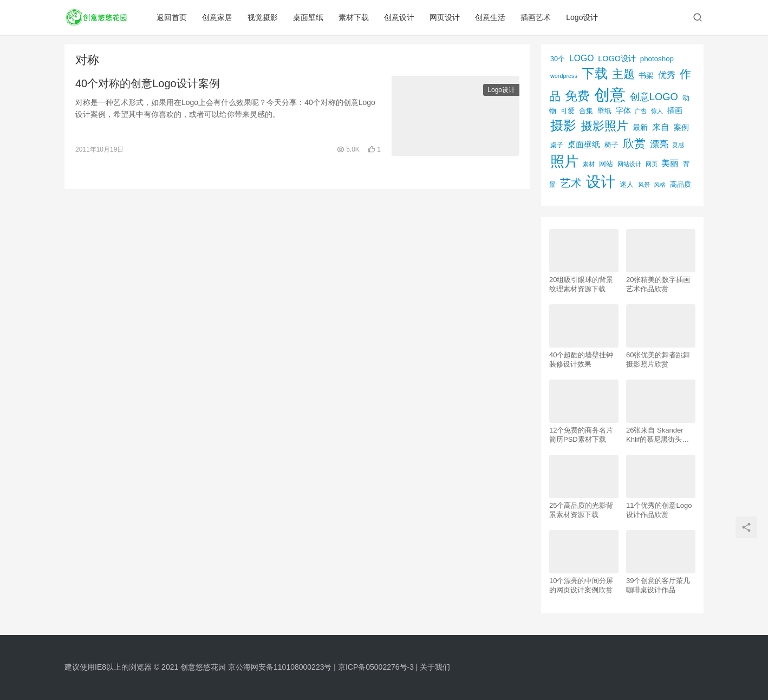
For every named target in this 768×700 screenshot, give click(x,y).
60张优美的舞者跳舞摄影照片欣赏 (658, 359)
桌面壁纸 (309, 17)
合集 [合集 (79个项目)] (586, 111)
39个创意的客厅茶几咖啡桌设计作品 (658, 585)
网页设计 (445, 17)
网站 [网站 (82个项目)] (606, 164)
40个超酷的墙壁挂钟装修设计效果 (581, 359)
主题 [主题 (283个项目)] (623, 74)
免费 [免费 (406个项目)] (577, 96)
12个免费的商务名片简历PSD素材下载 (581, 435)
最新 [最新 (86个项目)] (640, 127)
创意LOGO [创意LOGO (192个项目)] (654, 97)
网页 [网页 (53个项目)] (652, 164)
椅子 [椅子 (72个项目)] (611, 145)
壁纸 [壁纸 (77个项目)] (604, 111)
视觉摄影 (263, 17)
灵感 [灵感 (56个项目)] (678, 145)
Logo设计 (582, 17)
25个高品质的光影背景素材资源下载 (581, 510)
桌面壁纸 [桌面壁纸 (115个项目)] (584, 144)
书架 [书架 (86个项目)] (646, 76)
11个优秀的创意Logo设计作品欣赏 (659, 510)
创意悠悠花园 (203, 667)
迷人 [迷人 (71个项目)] (627, 185)
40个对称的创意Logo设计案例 (148, 83)
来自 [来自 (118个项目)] (661, 127)
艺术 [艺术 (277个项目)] (571, 183)
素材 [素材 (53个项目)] (589, 164)
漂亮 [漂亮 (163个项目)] (659, 144)
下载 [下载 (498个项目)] (595, 73)
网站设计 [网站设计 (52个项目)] (629, 164)
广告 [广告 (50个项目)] (641, 111)
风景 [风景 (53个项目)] (644, 185)
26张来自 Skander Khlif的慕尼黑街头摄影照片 (658, 435)
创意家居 (218, 17)
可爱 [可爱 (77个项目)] (568, 111)
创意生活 (491, 17)
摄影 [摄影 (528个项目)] (563, 125)
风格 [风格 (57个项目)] (660, 185)
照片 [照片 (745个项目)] (564, 161)
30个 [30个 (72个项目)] (558, 59)
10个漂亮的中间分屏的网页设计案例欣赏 (581, 585)
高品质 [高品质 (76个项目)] (681, 184)
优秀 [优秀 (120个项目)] (667, 75)
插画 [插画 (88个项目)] (675, 110)
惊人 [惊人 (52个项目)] (657, 111)
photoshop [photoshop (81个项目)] (657, 59)
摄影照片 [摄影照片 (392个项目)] (604, 126)
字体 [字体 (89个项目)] (623, 110)
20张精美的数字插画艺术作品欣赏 (658, 284)
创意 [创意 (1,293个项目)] (610, 94)
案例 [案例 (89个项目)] (681, 127)
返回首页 (172, 17)
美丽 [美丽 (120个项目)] (670, 163)
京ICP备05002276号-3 (376, 667)
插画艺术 (536, 17)
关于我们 (435, 667)
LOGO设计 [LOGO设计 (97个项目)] (617, 58)
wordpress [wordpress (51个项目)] (564, 76)
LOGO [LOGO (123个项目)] (581, 58)
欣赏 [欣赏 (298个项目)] (634, 143)
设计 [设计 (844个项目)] (601, 182)
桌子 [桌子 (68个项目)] (557, 145)
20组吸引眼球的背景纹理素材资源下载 (581, 284)
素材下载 (354, 17)
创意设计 (400, 17)
